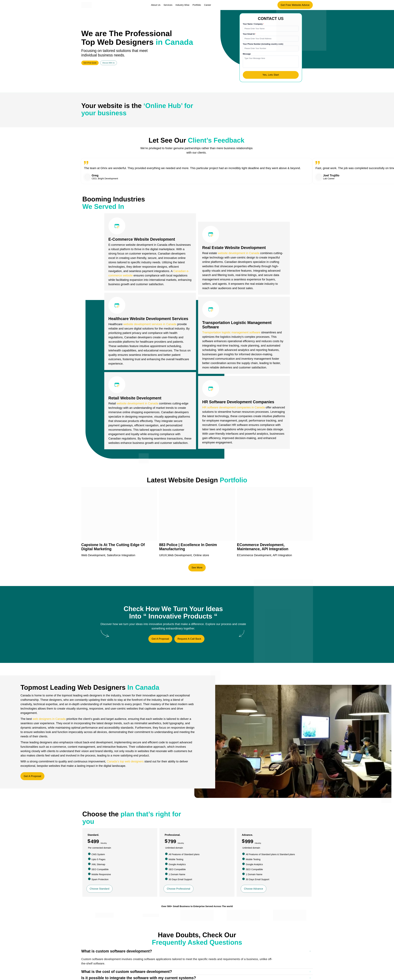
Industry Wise (182, 5)
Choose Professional (179, 889)
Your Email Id (249, 34)
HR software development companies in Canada (234, 408)
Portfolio (197, 5)
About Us (156, 5)
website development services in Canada (150, 325)
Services (168, 5)
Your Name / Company (253, 24)
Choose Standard (100, 889)
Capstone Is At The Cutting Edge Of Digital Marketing (113, 547)
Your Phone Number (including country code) (263, 44)
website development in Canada (137, 404)
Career (208, 5)
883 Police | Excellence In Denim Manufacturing (188, 547)
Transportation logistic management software (231, 333)
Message (247, 54)
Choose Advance (254, 889)
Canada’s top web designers (125, 762)
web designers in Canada (49, 720)
